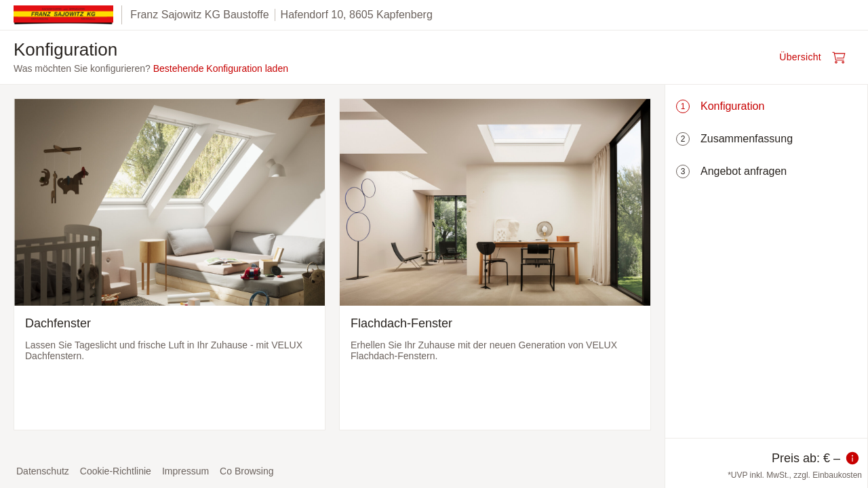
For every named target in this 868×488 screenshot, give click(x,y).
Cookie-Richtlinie (116, 471)
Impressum (185, 471)
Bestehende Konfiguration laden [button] (221, 68)
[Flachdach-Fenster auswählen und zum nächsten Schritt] (495, 264)
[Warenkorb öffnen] (816, 58)
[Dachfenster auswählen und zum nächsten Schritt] (170, 264)
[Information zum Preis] (852, 458)
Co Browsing (246, 471)
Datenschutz (43, 471)
